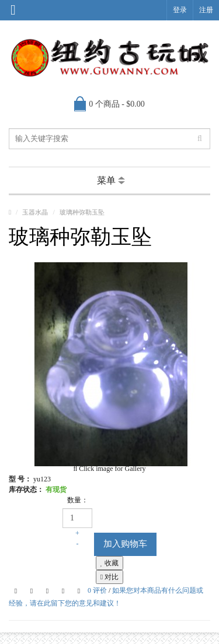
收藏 (109, 563)
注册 (206, 10)
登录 (180, 10)
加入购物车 (125, 544)
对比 (109, 577)
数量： (78, 500)
